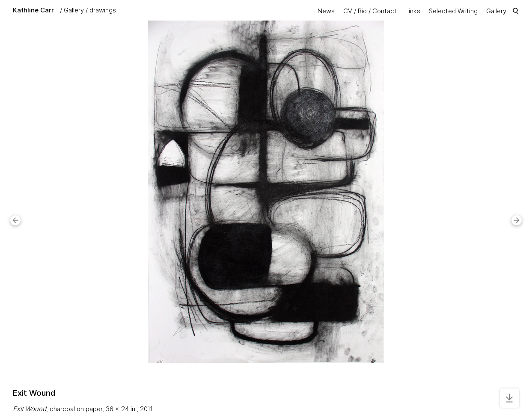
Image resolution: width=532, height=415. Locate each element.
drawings (103, 10)
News (326, 11)
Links (413, 11)
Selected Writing (453, 11)
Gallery (74, 10)
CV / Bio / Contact (370, 11)
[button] (15, 220)
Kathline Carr (33, 10)
